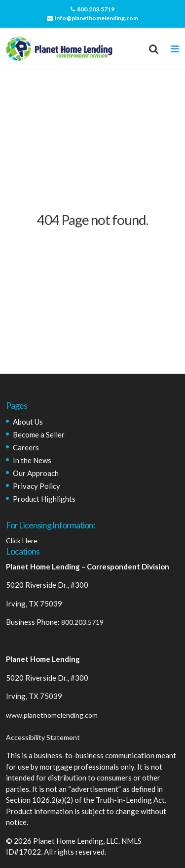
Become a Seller (39, 434)
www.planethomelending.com (52, 715)
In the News (32, 460)
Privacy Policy (37, 486)
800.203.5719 (92, 9)
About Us (28, 422)
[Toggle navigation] (175, 49)
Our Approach (36, 473)
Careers (26, 447)
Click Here (22, 541)
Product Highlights (44, 499)
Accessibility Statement (43, 737)
